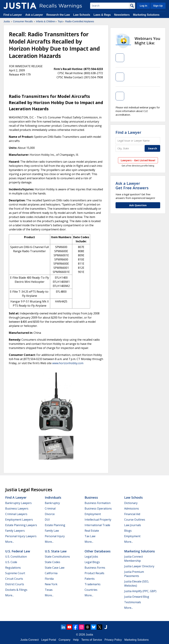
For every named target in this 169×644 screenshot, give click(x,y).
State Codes (52, 562)
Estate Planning (55, 525)
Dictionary (131, 503)
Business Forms (95, 568)
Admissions (132, 508)
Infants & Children (46, 21)
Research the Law (58, 15)
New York (51, 584)
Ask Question (138, 205)
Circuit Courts (14, 579)
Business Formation (98, 503)
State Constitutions (57, 557)
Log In (143, 6)
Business (91, 497)
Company (65, 640)
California (51, 573)
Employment (93, 514)
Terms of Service (92, 640)
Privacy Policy (113, 640)
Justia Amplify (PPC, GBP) (140, 591)
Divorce (50, 514)
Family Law (52, 531)
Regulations (13, 568)
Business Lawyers (17, 508)
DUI (47, 520)
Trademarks (93, 584)
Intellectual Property (98, 520)
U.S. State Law (56, 551)
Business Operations (98, 508)
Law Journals (133, 525)
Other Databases (98, 551)
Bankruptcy (52, 503)
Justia (7, 21)
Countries (91, 590)
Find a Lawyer (13, 15)
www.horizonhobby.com (68, 363)
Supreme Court (15, 573)
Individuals (53, 497)
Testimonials (133, 602)
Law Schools (82, 15)
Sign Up (158, 6)
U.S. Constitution (16, 557)
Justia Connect (30, 640)
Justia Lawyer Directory (139, 566)
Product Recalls (94, 573)
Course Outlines (135, 520)
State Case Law (55, 568)
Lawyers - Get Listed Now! (138, 160)
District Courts (15, 584)
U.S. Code (11, 562)
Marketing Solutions (146, 15)
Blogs (128, 531)
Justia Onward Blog (137, 597)
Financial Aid (132, 514)
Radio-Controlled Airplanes (80, 21)
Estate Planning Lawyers (21, 525)
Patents (90, 579)
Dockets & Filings (16, 590)
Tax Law (90, 536)
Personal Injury (55, 536)
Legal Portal (49, 640)
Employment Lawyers (19, 520)
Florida (49, 579)
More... (10, 542)
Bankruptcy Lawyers (18, 503)
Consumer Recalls (23, 21)
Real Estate (92, 531)
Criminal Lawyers (16, 514)
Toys (60, 21)
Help (76, 640)
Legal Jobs (91, 557)
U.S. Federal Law (18, 551)
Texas (49, 590)
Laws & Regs (102, 15)
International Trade (97, 525)
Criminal (50, 508)
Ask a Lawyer (35, 15)
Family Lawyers (15, 531)
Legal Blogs (92, 562)
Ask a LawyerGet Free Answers (132, 185)
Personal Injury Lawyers (21, 536)
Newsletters (122, 15)
